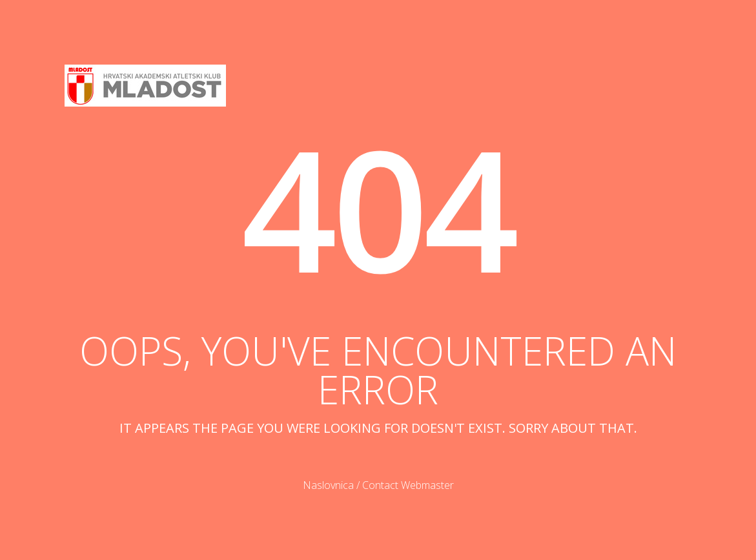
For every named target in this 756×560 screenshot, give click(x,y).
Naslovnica (328, 485)
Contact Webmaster (408, 485)
